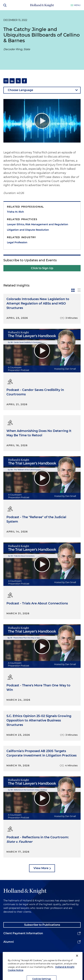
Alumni (9, 942)
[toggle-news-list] (79, 290)
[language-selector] (42, 90)
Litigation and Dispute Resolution (28, 230)
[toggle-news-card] (73, 290)
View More (41, 868)
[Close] (77, 962)
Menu (77, 5)
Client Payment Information (23, 933)
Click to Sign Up (42, 268)
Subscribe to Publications (42, 925)
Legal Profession (17, 242)
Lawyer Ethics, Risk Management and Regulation (38, 224)
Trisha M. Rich (15, 212)
